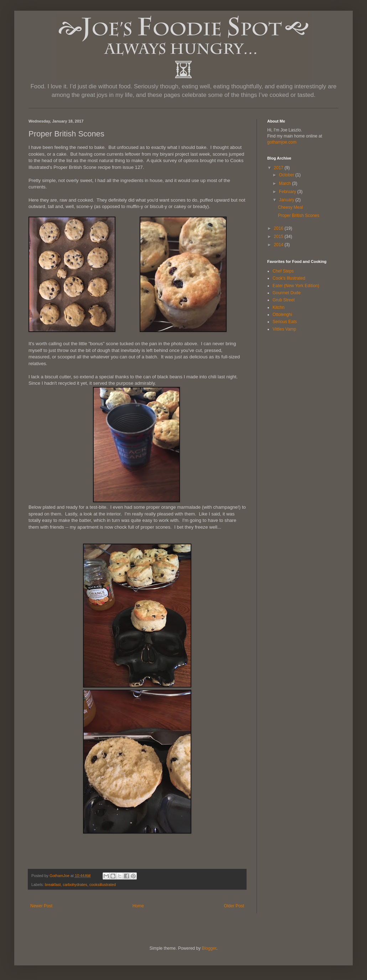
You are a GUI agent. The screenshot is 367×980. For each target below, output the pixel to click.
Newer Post (41, 906)
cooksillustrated (103, 885)
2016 (279, 228)
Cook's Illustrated (289, 278)
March (286, 183)
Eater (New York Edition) (296, 286)
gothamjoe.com (282, 142)
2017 (279, 168)
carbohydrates (75, 885)
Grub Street (284, 300)
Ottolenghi (282, 315)
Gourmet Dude (287, 293)
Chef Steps (283, 271)
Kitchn (278, 307)
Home (138, 906)
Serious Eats (285, 322)
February (288, 192)
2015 (279, 237)
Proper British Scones (299, 216)
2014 (279, 245)
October (287, 175)
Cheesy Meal (290, 207)
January (287, 200)
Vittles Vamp (284, 329)
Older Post (234, 906)
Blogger (209, 948)
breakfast (53, 885)
